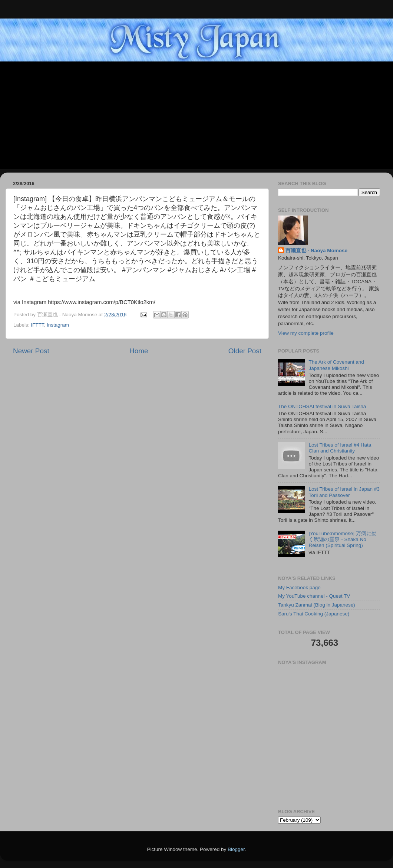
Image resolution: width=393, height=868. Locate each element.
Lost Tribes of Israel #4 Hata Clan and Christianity (340, 448)
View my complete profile (306, 333)
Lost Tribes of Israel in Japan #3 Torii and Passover (344, 492)
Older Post (245, 351)
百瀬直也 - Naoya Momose (316, 251)
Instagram (58, 325)
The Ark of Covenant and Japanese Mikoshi (336, 365)
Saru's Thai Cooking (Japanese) (314, 614)
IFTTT (37, 325)
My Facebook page (299, 587)
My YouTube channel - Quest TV (314, 596)
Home (139, 351)
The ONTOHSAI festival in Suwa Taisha (322, 406)
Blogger (236, 849)
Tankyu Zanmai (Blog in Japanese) (317, 605)
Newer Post (31, 351)
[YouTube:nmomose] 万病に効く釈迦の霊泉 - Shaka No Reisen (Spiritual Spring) (342, 539)
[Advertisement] (196, 117)
